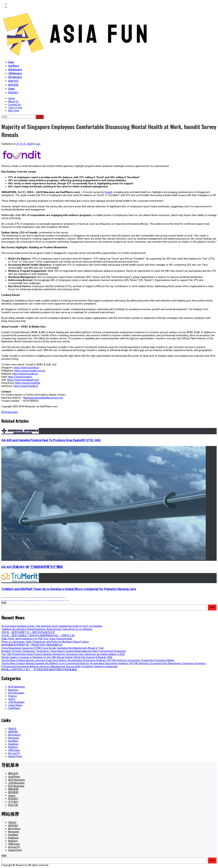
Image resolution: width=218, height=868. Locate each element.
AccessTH (14, 753)
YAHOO (12, 729)
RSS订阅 (13, 805)
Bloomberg (14, 735)
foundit (108, 192)
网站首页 (13, 774)
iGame (11, 88)
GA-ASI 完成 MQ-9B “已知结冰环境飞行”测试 (32, 567)
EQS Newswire (15, 77)
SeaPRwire (14, 66)
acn (38, 144)
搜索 (4, 603)
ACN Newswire (15, 69)
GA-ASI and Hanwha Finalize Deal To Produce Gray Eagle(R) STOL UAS (51, 440)
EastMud (13, 741)
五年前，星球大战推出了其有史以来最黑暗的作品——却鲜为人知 (38, 635)
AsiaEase (13, 744)
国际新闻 (13, 789)
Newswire (14, 738)
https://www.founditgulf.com (23, 380)
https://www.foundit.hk (28, 383)
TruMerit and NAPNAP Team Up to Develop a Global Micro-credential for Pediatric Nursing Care (69, 589)
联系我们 (13, 799)
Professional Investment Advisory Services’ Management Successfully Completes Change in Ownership (59, 666)
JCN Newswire (15, 73)
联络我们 (13, 92)
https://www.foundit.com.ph (30, 371)
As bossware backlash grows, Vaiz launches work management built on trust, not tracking (52, 626)
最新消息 (13, 81)
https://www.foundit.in (20, 377)
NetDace (13, 747)
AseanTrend (15, 756)
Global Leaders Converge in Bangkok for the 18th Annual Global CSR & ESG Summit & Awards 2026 (57, 657)
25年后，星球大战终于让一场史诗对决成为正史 (28, 632)
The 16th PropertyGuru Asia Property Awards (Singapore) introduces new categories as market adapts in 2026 (63, 654)
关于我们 (13, 802)
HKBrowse (14, 750)
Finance (13, 696)
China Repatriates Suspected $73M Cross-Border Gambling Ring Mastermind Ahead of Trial (52, 648)
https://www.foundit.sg (26, 368)
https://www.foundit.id (26, 386)
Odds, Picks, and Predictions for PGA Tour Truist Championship (37, 639)
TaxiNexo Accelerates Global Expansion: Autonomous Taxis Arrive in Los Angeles (47, 629)
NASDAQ (13, 732)
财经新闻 (13, 85)
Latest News (15, 705)
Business (13, 690)
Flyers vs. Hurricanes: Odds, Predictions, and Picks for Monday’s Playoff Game (45, 642)
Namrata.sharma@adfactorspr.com (43, 398)
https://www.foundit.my (25, 374)
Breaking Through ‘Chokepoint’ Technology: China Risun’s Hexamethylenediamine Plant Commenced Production (64, 651)
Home (11, 62)
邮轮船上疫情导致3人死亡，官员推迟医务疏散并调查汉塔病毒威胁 (39, 670)
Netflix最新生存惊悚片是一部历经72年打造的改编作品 (32, 645)
